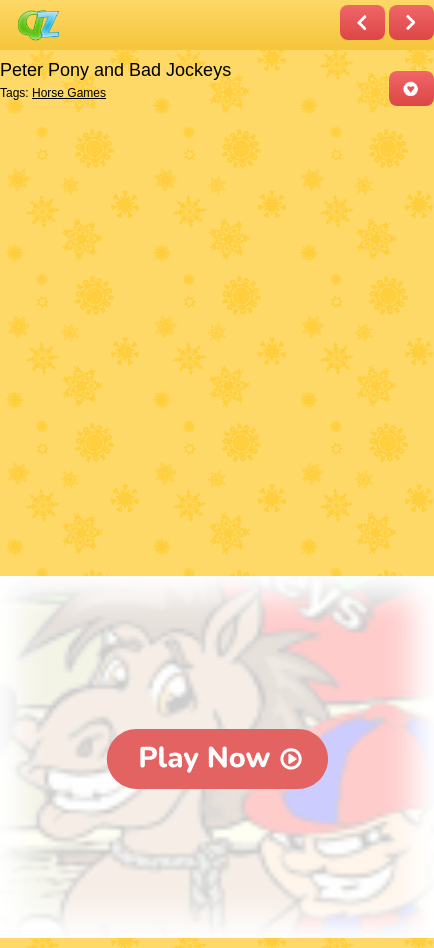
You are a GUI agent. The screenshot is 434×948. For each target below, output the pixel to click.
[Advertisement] (217, 343)
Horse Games (69, 93)
